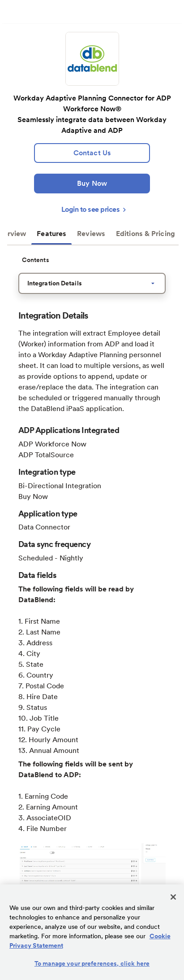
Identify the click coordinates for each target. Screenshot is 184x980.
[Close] (173, 897)
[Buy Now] (92, 184)
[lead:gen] (92, 153)
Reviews (91, 234)
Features (51, 234)
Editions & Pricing (145, 234)
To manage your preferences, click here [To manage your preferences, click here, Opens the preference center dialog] (92, 963)
